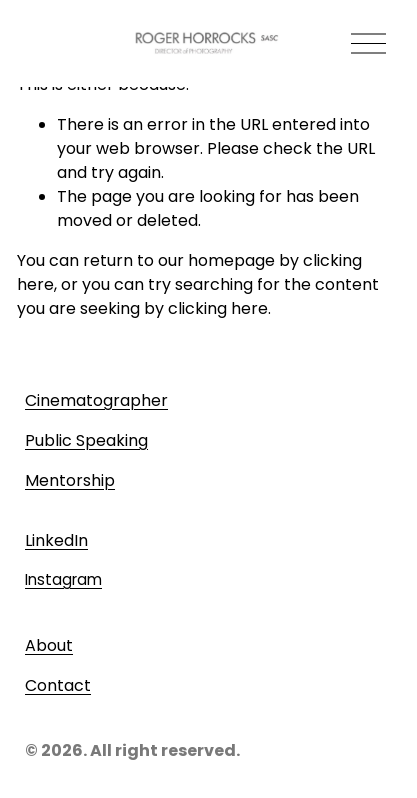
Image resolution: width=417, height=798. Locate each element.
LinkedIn (56, 540)
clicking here (218, 308)
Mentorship (70, 480)
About (49, 645)
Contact (58, 685)
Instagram (63, 579)
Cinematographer (96, 400)
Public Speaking (86, 440)
